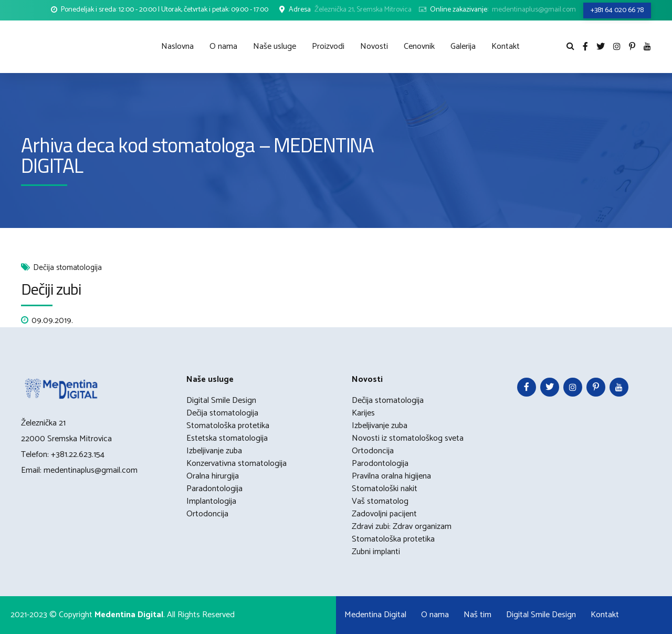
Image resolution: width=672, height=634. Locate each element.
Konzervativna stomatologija (237, 464)
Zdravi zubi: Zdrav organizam (402, 527)
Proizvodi (328, 46)
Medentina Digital (375, 615)
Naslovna (177, 46)
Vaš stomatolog (380, 501)
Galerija (463, 46)
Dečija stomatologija (67, 268)
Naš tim (477, 615)
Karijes (363, 413)
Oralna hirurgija (213, 476)
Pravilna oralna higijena (391, 476)
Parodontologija (380, 464)
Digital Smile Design (221, 401)
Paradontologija (214, 489)
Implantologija (211, 501)
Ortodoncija (207, 514)
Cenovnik (419, 46)
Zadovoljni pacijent (384, 514)
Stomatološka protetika (228, 426)
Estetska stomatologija (227, 438)
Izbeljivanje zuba (214, 451)
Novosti (374, 46)
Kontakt (506, 46)
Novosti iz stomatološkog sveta (408, 438)
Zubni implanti (376, 552)
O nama (223, 46)
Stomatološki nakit (385, 489)
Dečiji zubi (51, 289)
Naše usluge (275, 46)
